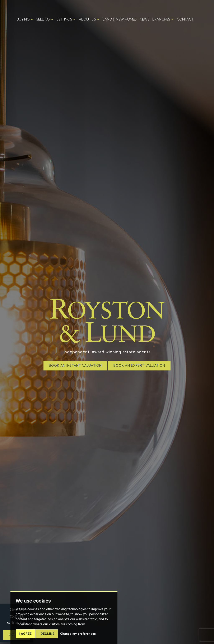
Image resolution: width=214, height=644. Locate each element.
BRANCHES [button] (161, 19)
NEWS (145, 19)
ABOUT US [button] (87, 19)
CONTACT (185, 19)
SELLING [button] (43, 19)
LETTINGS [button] (64, 19)
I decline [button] (46, 634)
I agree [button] (25, 634)
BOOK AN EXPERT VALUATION (139, 366)
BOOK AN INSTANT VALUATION (75, 366)
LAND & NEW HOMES (120, 19)
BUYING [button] (23, 19)
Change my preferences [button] (78, 634)
